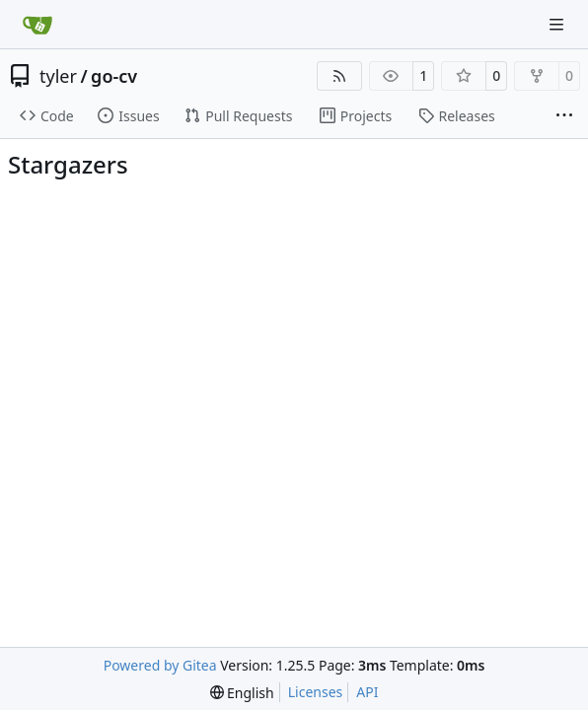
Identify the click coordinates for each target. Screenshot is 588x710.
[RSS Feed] (339, 76)
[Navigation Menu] (558, 24)
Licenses (316, 692)
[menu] (242, 693)
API (367, 692)
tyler (58, 76)
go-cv (114, 76)
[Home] (37, 25)
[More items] (564, 116)
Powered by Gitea (160, 665)
